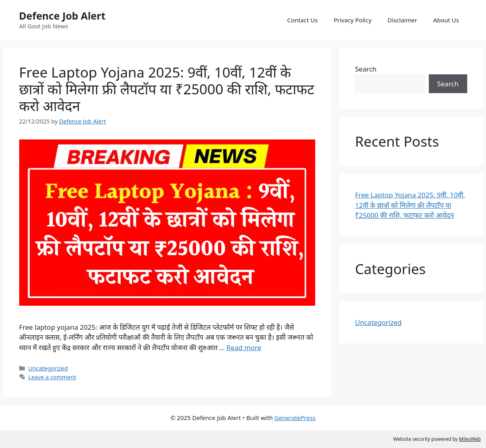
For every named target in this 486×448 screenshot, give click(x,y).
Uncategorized (48, 368)
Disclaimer (402, 20)
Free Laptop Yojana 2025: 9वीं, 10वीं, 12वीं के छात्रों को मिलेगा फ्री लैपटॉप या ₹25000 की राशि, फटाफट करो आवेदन (167, 89)
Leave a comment (52, 377)
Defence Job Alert (62, 16)
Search (366, 69)
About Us (446, 20)
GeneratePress (295, 418)
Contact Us (302, 20)
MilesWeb (470, 439)
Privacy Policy (353, 20)
